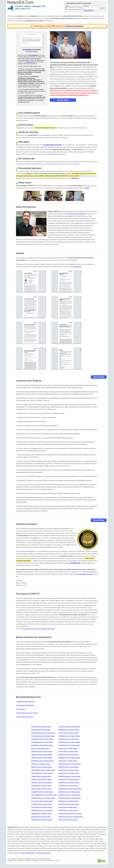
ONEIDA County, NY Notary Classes (41, 776)
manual (36, 91)
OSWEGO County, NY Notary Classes (69, 782)
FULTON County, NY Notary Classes (68, 751)
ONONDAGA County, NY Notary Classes (69, 776)
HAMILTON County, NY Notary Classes (42, 758)
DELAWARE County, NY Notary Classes (42, 745)
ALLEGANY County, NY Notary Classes (69, 727)
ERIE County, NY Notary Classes (40, 748)
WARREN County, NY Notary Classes (41, 814)
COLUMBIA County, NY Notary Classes (42, 742)
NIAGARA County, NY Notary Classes (69, 773)
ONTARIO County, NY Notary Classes (41, 779)
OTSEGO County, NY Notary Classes (41, 786)
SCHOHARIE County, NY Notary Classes (70, 798)
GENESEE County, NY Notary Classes (42, 755)
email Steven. (77, 267)
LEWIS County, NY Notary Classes (41, 764)
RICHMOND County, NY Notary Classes (42, 792)
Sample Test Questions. (75, 26)
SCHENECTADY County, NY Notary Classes (43, 798)
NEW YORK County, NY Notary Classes (42, 773)
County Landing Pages (28, 853)
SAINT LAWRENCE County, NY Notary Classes (44, 795)
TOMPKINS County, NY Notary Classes (42, 810)
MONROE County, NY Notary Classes (69, 767)
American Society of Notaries (76, 214)
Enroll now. (75, 178)
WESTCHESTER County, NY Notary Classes (71, 817)
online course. (31, 62)
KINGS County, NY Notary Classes (68, 761)
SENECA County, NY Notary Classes (68, 801)
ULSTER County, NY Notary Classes (68, 810)
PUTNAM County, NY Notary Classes (68, 786)
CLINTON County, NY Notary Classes (69, 739)
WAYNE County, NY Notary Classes (41, 817)
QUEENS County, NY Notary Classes (41, 789)
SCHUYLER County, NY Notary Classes (42, 801)
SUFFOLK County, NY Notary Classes (69, 804)
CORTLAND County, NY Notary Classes (69, 742)
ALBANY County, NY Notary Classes (41, 727)
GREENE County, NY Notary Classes (68, 755)
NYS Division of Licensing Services (27, 713)
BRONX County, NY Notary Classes (41, 730)
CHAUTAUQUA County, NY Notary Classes (43, 736)
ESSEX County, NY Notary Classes (68, 748)
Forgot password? (88, 10)
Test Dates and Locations (43, 853)
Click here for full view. (32, 52)
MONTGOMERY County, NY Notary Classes (43, 770)
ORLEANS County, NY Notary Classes (42, 782)
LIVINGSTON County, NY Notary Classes (70, 764)
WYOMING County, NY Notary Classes (42, 820)
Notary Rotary (21, 709)
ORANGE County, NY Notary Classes (69, 779)
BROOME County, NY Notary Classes (69, 730)
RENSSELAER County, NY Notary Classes (70, 789)
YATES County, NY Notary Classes (68, 820)
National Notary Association (25, 705)
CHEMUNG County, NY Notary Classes (69, 736)
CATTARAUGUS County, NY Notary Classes (43, 733)
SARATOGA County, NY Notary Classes (69, 795)
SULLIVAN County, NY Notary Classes (42, 807)
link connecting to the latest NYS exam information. (39, 629)
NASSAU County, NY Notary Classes (68, 770)
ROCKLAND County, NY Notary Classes (69, 792)
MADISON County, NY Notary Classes (42, 767)
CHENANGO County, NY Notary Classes (42, 739)
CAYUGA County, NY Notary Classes (68, 733)
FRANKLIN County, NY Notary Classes (42, 751)
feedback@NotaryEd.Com (86, 574)
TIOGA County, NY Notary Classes (68, 807)
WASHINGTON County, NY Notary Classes (70, 814)
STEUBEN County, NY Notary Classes (42, 804)
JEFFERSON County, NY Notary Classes (42, 761)
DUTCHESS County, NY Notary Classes (69, 745)
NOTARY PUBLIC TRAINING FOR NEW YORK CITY (30, 8)
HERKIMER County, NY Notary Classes (69, 758)
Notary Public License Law (25, 717)
